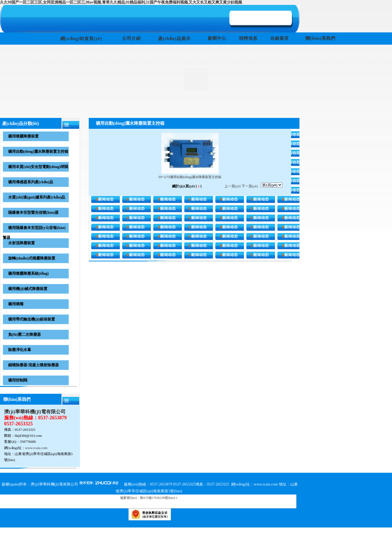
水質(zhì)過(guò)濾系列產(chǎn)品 (37, 197)
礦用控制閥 (18, 380)
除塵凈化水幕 (20, 350)
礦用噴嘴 (16, 304)
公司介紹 (131, 38)
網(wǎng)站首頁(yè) (81, 39)
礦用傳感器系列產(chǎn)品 (31, 182)
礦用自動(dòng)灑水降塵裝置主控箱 (38, 152)
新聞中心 (217, 38)
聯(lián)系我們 (320, 38)
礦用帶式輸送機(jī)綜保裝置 (32, 319)
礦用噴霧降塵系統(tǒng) (28, 274)
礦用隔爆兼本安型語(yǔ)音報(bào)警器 (34, 233)
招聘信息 (248, 38)
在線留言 (280, 38)
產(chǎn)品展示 (174, 39)
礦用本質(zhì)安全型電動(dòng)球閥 (38, 167)
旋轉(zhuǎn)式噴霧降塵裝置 (32, 258)
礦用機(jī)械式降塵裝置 (28, 289)
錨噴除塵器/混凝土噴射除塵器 (33, 365)
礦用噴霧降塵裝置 (23, 136)
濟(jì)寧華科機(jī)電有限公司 (35, 412)
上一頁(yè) (232, 186)
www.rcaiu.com (36, 448)
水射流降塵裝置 (22, 243)
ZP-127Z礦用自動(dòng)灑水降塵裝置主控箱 (190, 177)
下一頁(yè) (250, 186)
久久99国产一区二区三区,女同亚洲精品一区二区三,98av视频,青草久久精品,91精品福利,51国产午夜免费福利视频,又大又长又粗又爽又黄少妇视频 (121, 2)
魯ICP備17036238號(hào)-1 (159, 498)
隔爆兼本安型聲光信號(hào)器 (33, 213)
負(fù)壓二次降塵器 (24, 335)
